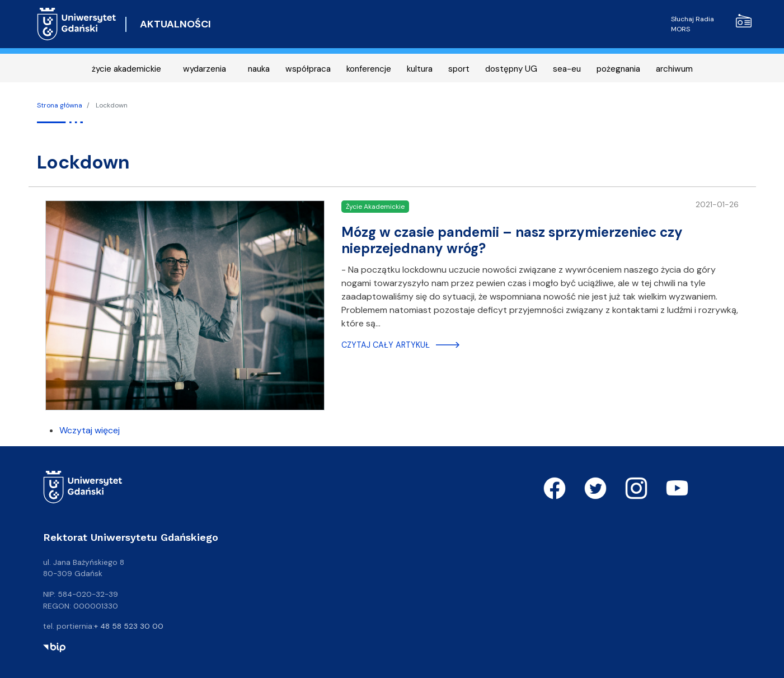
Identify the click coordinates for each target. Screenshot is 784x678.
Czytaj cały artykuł (386, 345)
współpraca (308, 69)
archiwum (674, 69)
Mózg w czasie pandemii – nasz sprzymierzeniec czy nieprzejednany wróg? (512, 240)
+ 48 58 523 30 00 (129, 626)
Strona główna (60, 105)
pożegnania (618, 69)
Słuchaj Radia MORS (711, 24)
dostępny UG (511, 69)
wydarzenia (205, 69)
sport (459, 69)
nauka (259, 69)
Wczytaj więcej (90, 430)
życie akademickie (126, 69)
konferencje (369, 69)
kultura (420, 69)
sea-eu (567, 69)
